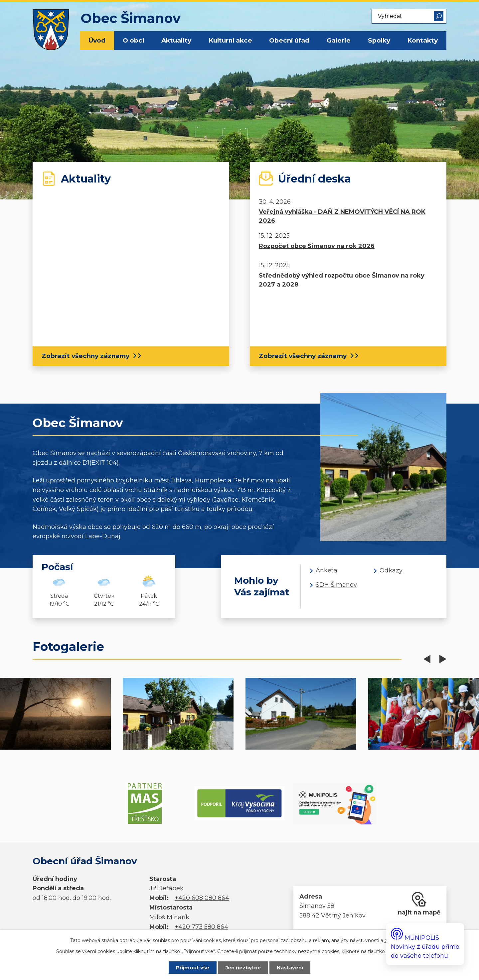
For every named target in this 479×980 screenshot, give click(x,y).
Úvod (97, 40)
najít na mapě (419, 913)
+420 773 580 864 (201, 927)
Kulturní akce (230, 40)
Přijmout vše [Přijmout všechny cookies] (193, 968)
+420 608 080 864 (202, 898)
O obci (134, 40)
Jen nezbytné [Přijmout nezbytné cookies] (243, 968)
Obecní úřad (289, 40)
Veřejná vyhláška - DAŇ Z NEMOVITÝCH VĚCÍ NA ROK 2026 (342, 216)
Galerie (339, 40)
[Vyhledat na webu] (409, 16)
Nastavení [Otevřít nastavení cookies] (290, 968)
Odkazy (391, 570)
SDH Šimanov (336, 585)
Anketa (326, 570)
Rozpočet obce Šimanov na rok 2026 (317, 246)
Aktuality (176, 40)
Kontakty (422, 40)
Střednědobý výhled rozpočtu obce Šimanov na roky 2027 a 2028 (342, 280)
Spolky (379, 40)
